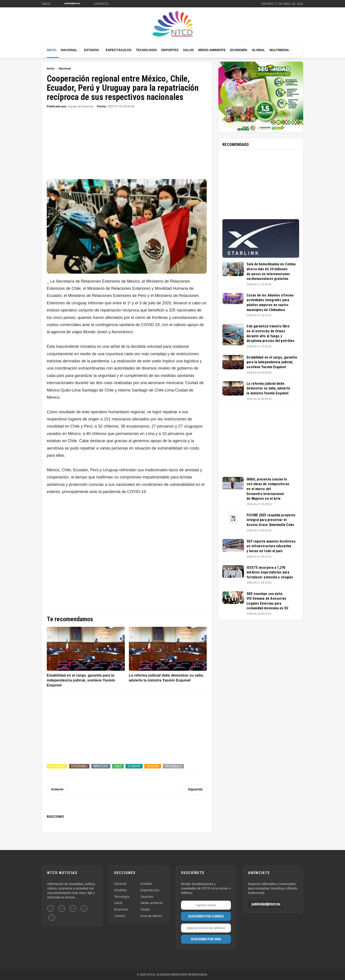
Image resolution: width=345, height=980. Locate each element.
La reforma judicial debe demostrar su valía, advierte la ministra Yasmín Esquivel (268, 388)
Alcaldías (120, 890)
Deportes (170, 50)
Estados (92, 50)
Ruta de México (152, 916)
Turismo (120, 916)
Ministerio (101, 766)
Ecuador (134, 766)
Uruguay (153, 766)
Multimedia (279, 50)
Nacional (69, 50)
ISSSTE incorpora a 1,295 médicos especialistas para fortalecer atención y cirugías (270, 572)
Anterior (57, 789)
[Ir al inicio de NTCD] (172, 24)
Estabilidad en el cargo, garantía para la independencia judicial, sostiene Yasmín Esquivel (272, 362)
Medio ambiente (152, 903)
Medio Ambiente (212, 50)
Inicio (46, 4)
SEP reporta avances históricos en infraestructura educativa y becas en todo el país (271, 546)
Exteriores (79, 766)
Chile (118, 766)
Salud (188, 50)
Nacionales (173, 766)
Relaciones (57, 766)
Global (258, 50)
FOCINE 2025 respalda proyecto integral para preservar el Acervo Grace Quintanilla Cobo (271, 520)
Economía (239, 50)
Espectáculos (118, 50)
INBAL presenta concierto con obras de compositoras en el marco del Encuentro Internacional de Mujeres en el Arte (268, 489)
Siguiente (195, 789)
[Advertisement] (127, 146)
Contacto (101, 4)
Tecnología (146, 50)
